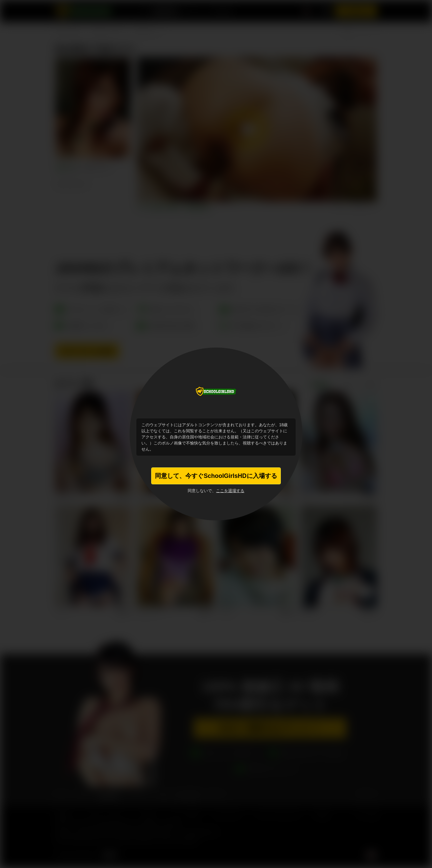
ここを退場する (230, 491)
